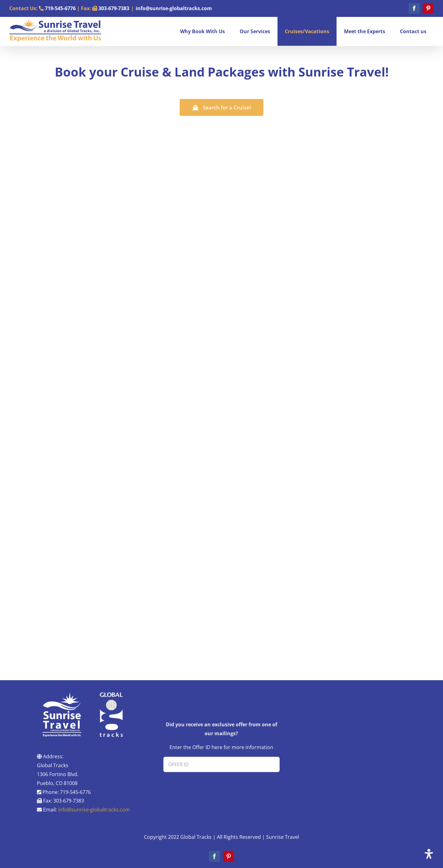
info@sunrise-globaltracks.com (174, 8)
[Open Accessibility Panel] (429, 854)
